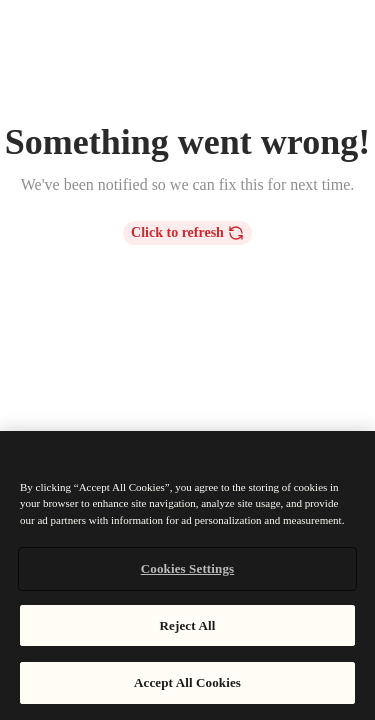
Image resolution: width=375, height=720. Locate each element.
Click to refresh (187, 233)
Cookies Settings (187, 568)
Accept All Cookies (187, 682)
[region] (187, 575)
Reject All (188, 625)
